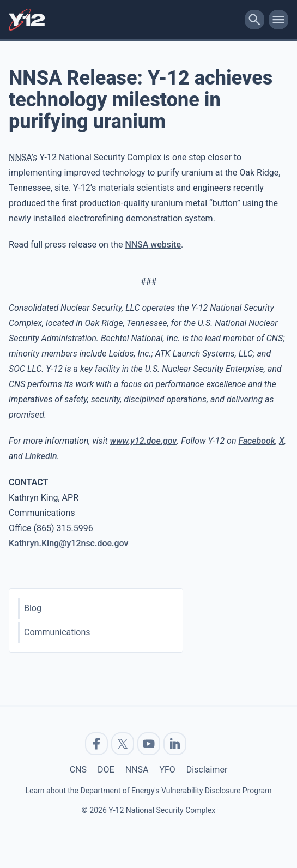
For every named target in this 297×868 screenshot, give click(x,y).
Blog (33, 608)
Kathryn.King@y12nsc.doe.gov (69, 543)
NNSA (137, 770)
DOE (106, 770)
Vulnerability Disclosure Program (216, 791)
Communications (57, 632)
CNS (78, 770)
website (153, 245)
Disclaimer (207, 770)
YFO (167, 770)
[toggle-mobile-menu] (278, 20)
